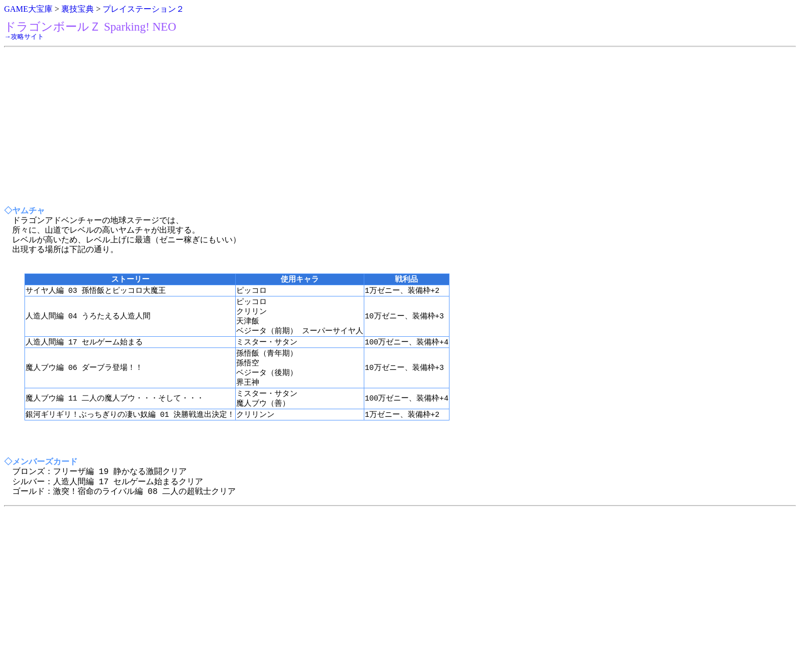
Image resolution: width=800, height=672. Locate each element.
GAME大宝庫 (28, 9)
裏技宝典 (78, 9)
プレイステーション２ (143, 9)
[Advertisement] (310, 127)
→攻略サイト (24, 36)
